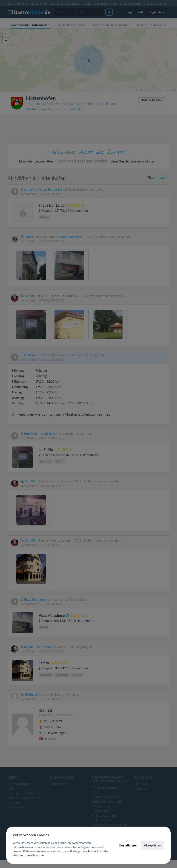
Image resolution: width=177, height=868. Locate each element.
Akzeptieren (153, 845)
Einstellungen (128, 845)
